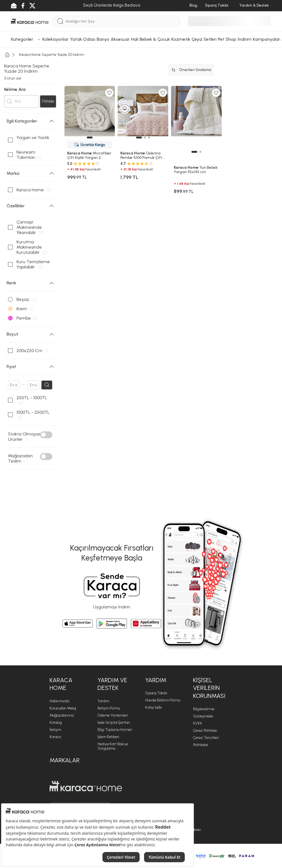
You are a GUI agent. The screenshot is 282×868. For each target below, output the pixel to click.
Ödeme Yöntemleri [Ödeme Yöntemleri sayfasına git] (113, 715)
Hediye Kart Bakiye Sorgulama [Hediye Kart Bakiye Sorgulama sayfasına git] (113, 746)
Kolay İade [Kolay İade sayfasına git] (153, 707)
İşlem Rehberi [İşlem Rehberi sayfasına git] (108, 737)
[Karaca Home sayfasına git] (86, 786)
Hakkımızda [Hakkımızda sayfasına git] (59, 701)
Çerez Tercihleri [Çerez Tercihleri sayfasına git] (206, 738)
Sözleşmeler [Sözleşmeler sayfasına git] (203, 716)
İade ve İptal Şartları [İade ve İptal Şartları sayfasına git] (114, 723)
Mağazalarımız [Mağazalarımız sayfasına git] (62, 715)
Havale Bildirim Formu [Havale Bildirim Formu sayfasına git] (163, 700)
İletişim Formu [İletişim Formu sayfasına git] (109, 708)
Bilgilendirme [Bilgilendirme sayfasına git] (204, 709)
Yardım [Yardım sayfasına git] (103, 701)
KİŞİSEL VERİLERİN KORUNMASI (209, 688)
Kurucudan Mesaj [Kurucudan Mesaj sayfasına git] (63, 708)
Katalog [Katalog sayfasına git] (56, 723)
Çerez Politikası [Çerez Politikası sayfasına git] (205, 730)
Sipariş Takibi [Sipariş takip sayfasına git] (156, 693)
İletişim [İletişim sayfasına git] (55, 730)
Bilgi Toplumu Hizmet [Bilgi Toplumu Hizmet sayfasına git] (115, 730)
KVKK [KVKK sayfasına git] (198, 723)
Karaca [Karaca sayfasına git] (55, 737)
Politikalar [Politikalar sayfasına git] (201, 745)
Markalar (65, 760)
